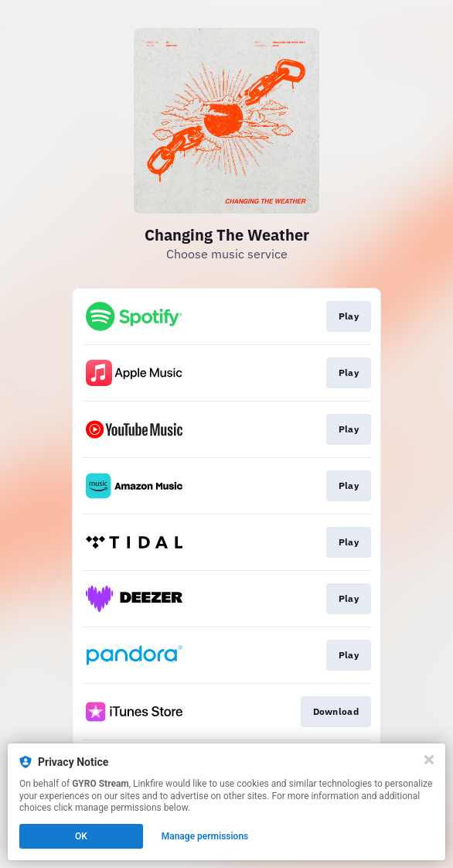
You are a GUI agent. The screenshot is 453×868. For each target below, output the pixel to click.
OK (81, 836)
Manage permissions (205, 836)
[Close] (429, 760)
